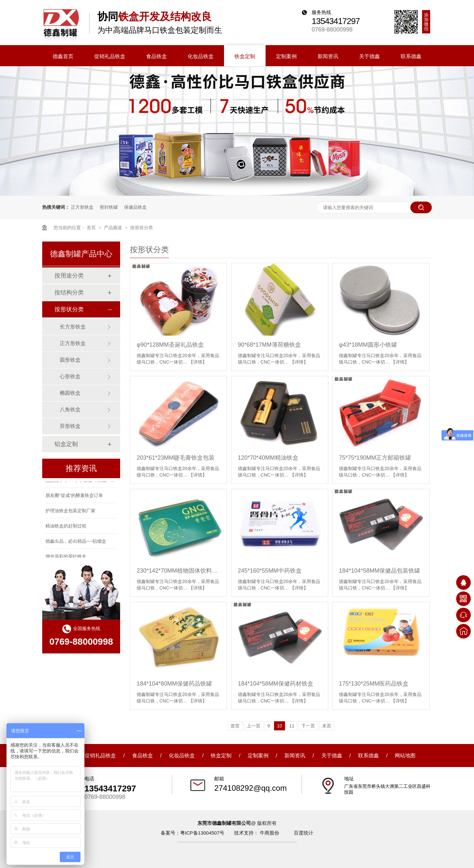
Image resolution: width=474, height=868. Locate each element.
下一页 (308, 726)
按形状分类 (142, 228)
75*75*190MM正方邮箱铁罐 (375, 458)
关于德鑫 (332, 756)
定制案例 (258, 756)
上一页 (254, 726)
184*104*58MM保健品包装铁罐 (380, 571)
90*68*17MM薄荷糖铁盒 (269, 345)
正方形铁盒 (82, 207)
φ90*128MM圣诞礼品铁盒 (170, 345)
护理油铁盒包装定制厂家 (70, 514)
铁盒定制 (221, 756)
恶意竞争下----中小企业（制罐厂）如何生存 (89, 483)
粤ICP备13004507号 (202, 833)
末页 (327, 726)
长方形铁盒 (73, 327)
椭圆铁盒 (70, 393)
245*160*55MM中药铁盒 (270, 571)
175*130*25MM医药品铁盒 (374, 684)
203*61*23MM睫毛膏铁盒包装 (176, 458)
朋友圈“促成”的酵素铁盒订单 (74, 499)
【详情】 (198, 362)
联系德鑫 (368, 756)
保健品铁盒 (135, 207)
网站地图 (405, 756)
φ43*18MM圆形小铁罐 (368, 345)
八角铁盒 (70, 409)
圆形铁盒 (70, 360)
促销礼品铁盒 (100, 756)
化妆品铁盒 (182, 756)
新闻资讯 (295, 756)
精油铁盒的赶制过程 (66, 529)
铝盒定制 (66, 444)
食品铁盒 (143, 756)
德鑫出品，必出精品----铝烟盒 (76, 544)
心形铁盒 (70, 376)
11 (292, 726)
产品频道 (114, 228)
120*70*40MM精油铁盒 (268, 458)
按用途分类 (69, 276)
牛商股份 (269, 833)
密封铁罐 (109, 207)
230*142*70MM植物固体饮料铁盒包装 (178, 571)
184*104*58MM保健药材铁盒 (276, 684)
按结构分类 (69, 292)
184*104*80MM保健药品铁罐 (174, 684)
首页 (92, 228)
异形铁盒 (70, 426)
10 (280, 726)
